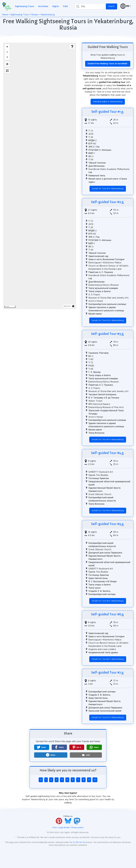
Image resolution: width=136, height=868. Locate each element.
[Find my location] (7, 64)
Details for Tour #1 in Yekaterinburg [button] (108, 189)
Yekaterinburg (47, 15)
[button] (42, 747)
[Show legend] (72, 47)
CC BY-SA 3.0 (79, 842)
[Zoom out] (7, 52)
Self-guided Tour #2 (106, 202)
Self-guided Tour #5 (106, 524)
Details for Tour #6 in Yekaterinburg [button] (108, 659)
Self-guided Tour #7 (106, 673)
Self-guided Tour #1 (106, 112)
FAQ (65, 6)
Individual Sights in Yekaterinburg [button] (108, 102)
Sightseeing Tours (25, 6)
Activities (43, 6)
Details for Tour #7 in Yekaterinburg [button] (108, 718)
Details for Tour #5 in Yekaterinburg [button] (108, 601)
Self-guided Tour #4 (106, 453)
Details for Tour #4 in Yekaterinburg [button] (108, 511)
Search (111, 6)
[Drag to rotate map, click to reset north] (7, 57)
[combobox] (90, 6)
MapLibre (67, 306)
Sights (56, 6)
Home (5, 15)
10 (95, 780)
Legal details (64, 828)
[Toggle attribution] (73, 306)
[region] (40, 176)
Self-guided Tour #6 (106, 614)
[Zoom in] (7, 47)
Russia (35, 15)
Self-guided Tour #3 (106, 334)
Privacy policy (77, 828)
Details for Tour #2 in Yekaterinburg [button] (108, 320)
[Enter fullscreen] (7, 71)
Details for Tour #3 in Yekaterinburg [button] (108, 440)
